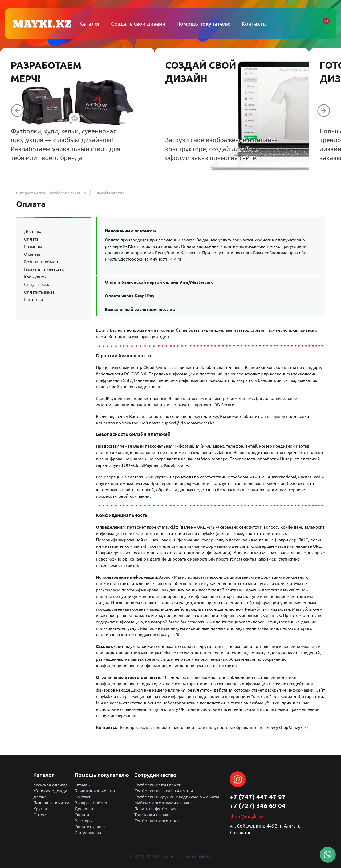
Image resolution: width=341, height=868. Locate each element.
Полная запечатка (51, 803)
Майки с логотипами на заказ (164, 803)
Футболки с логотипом (157, 821)
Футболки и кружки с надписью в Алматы (177, 797)
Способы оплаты (109, 193)
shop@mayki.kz (294, 727)
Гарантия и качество (44, 269)
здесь (165, 336)
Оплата (31, 239)
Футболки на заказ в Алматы (164, 791)
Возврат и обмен (41, 262)
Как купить (35, 277)
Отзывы (32, 254)
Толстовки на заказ (153, 815)
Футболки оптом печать (158, 785)
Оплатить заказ (39, 292)
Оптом (40, 815)
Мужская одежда (50, 785)
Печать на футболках (155, 809)
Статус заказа (37, 284)
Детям (40, 797)
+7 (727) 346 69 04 (258, 806)
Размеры (33, 246)
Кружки (41, 809)
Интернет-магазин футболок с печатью (51, 193)
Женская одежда (50, 791)
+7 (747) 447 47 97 (258, 797)
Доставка (33, 231)
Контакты (33, 299)
